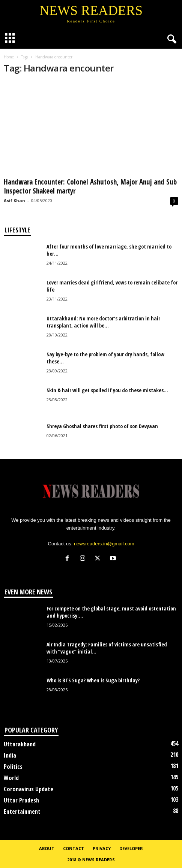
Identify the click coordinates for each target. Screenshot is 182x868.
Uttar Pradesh (21, 800)
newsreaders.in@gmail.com (104, 544)
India (10, 755)
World (11, 778)
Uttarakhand (20, 744)
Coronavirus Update (29, 789)
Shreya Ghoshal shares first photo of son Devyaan (102, 426)
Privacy (102, 848)
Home (9, 57)
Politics (13, 767)
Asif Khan (14, 200)
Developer (131, 848)
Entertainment (22, 811)
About (47, 848)
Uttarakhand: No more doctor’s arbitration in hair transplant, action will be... (103, 322)
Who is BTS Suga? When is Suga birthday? (93, 680)
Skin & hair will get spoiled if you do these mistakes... (107, 390)
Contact (74, 848)
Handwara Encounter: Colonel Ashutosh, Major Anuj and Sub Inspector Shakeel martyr (90, 186)
